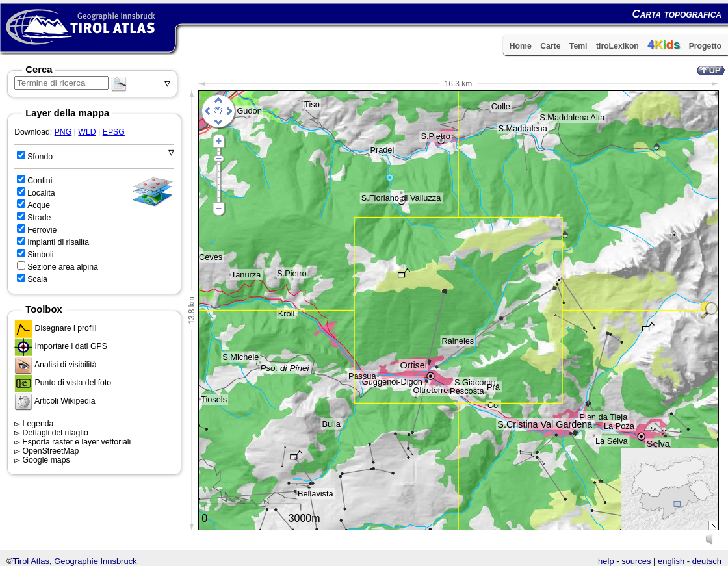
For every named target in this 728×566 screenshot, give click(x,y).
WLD (87, 132)
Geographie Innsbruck (95, 561)
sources (636, 561)
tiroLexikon (617, 46)
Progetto (705, 46)
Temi (578, 46)
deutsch (707, 561)
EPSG (114, 132)
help (606, 561)
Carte (550, 46)
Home (521, 46)
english (671, 561)
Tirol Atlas (31, 561)
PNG (63, 132)
